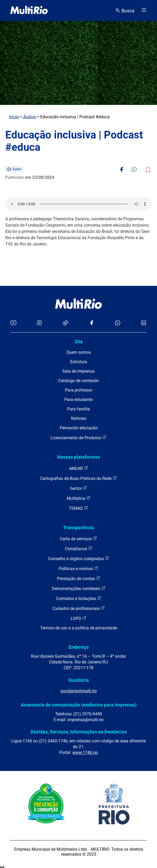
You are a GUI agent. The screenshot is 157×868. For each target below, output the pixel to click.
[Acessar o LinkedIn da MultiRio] (144, 323)
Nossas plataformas (78, 457)
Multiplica (79, 498)
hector (79, 488)
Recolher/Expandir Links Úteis (2, 867)
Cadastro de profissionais (79, 608)
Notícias (79, 418)
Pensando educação (79, 428)
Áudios (30, 117)
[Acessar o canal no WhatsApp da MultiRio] (118, 323)
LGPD (79, 618)
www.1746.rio (85, 752)
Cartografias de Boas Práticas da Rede (78, 478)
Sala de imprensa (78, 371)
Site (79, 342)
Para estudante (78, 400)
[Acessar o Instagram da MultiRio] (39, 323)
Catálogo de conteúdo (78, 381)
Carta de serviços (78, 539)
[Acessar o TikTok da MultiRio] (66, 323)
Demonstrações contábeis (79, 588)
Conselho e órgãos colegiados (79, 558)
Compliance (79, 548)
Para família (78, 409)
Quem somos (79, 352)
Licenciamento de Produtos (78, 438)
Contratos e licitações (79, 598)
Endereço (79, 647)
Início (14, 117)
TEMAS (78, 508)
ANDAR (79, 468)
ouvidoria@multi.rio (79, 691)
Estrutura (79, 362)
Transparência (78, 527)
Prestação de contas (79, 578)
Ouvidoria (79, 680)
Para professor (79, 390)
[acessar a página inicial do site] (29, 10)
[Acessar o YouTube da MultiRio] (13, 323)
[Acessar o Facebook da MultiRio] (92, 323)
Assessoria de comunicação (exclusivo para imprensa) (79, 705)
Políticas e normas (78, 568)
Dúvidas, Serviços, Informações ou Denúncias (79, 732)
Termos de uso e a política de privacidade (79, 628)
